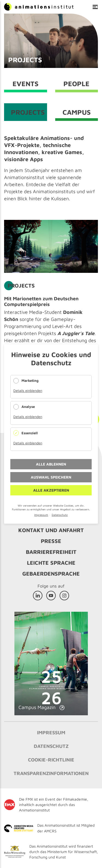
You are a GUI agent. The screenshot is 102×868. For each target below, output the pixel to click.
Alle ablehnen (51, 464)
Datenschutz (60, 515)
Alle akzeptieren (51, 490)
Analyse (28, 407)
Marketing (30, 380)
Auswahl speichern (51, 477)
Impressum (41, 515)
